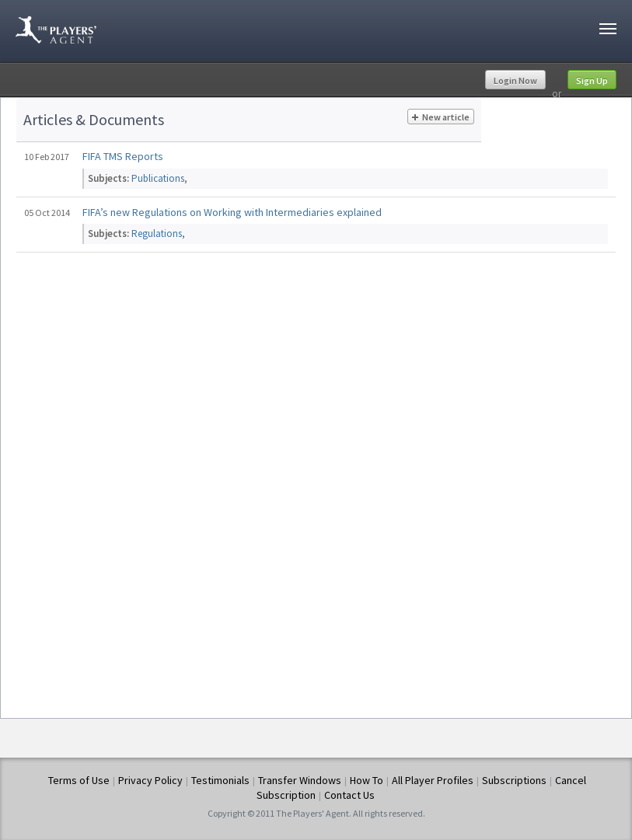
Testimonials (220, 780)
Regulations (157, 234)
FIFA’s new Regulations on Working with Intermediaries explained (232, 212)
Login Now (515, 80)
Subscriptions (514, 780)
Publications (158, 178)
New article (441, 117)
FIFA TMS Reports (123, 156)
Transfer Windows (300, 780)
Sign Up (592, 80)
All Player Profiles (433, 780)
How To (367, 780)
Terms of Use (79, 780)
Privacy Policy (150, 780)
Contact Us (349, 795)
